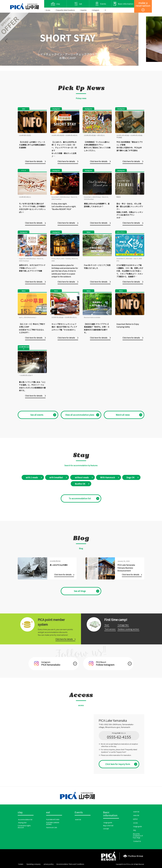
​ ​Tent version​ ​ (110, 629)
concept (106, 829)
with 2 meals (32, 477)
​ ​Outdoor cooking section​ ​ (128, 629)
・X (105, 10)
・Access (47, 10)
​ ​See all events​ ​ (37, 415)
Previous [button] (7, 39)
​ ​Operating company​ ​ (33, 864)
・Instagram (95, 10)
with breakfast (56, 477)
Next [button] (155, 39)
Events (79, 812)
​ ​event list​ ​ (78, 819)
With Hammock (108, 477)
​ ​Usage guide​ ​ (108, 822)
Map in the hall (108, 825)
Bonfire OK (80, 484)
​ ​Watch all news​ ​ (123, 415)
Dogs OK (130, 477)
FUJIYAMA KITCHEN (53, 819)
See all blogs (80, 591)
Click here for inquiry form (118, 764)
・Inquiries (83, 10)
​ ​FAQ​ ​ (135, 830)
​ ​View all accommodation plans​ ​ (80, 415)
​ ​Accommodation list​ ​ (25, 819)
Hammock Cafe (52, 827)
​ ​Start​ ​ (107, 625)
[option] (81, 39)
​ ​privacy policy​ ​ (49, 864)
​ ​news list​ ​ (136, 815)
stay (20, 812)
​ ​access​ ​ (135, 823)
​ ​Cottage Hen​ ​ (123, 625)
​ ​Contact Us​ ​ (137, 841)
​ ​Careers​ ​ (21, 864)
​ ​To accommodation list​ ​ (80, 498)
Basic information (110, 814)
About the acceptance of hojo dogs (138, 836)
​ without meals (82, 477)
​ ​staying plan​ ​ (22, 822)
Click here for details (64, 639)
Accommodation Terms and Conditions (70, 864)
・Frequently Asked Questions (65, 10)
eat (48, 812)
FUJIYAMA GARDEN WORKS (53, 823)
